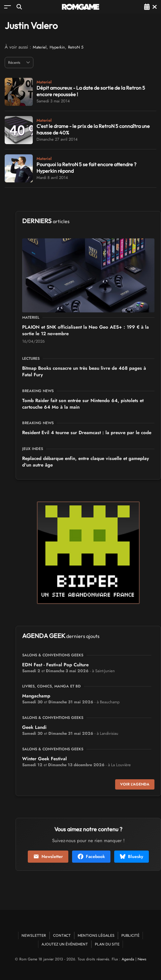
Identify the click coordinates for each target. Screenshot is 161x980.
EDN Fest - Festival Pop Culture (55, 665)
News (142, 959)
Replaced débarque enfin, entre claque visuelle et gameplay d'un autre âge (85, 462)
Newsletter (48, 856)
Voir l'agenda (135, 784)
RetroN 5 (76, 47)
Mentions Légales (96, 935)
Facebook (91, 856)
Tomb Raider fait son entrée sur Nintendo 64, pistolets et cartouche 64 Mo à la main (83, 404)
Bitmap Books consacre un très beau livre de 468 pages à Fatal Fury (84, 371)
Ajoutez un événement (65, 944)
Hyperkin (57, 47)
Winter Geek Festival (44, 759)
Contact (62, 935)
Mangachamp (36, 696)
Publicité (130, 935)
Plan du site (107, 944)
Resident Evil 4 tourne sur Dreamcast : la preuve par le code (87, 433)
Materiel (40, 47)
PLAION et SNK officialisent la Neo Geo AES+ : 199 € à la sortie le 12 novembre (85, 330)
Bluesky (132, 856)
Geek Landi (34, 727)
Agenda (128, 959)
